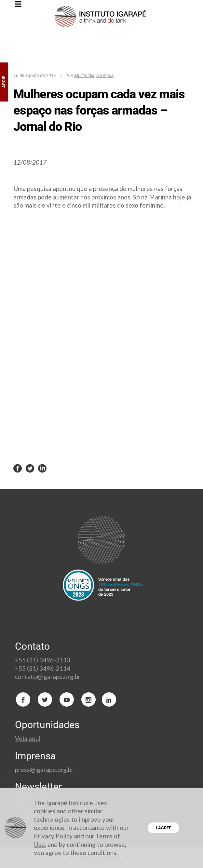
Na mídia (105, 75)
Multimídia (84, 75)
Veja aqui (28, 738)
